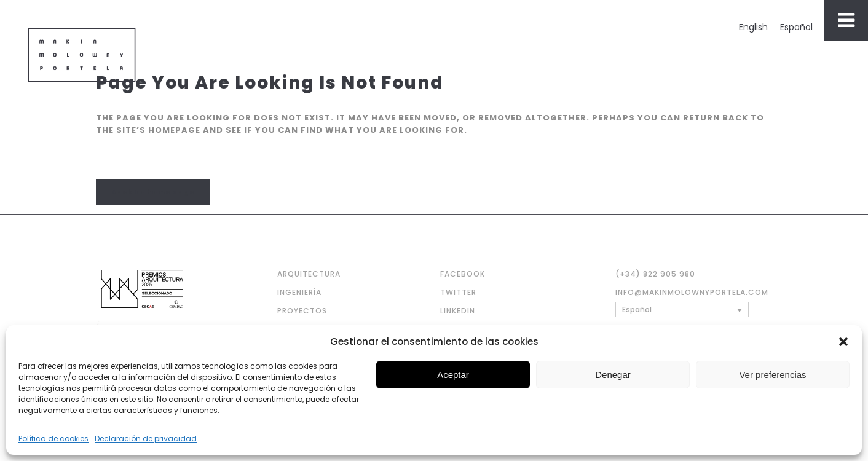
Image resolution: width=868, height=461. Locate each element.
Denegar (613, 375)
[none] (682, 309)
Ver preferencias (772, 375)
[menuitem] (753, 27)
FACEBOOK (463, 274)
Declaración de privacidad (146, 439)
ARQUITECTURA (309, 274)
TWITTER (458, 292)
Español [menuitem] (796, 27)
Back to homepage (153, 192)
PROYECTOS (302, 311)
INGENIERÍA (299, 292)
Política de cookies (53, 439)
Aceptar (453, 375)
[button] (843, 342)
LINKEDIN (458, 311)
